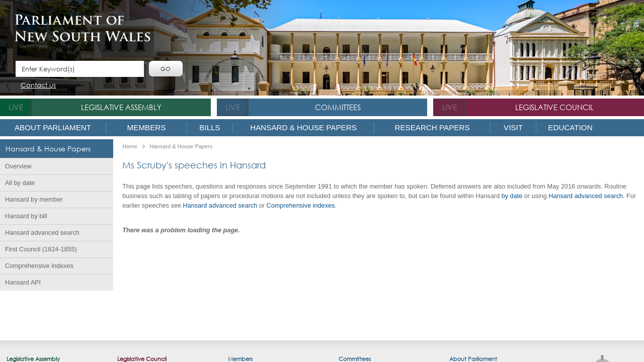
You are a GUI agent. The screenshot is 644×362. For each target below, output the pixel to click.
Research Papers (432, 127)
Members (147, 127)
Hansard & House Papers (303, 127)
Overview (18, 166)
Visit (513, 127)
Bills (210, 127)
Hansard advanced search (42, 233)
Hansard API (23, 283)
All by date (20, 183)
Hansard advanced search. (586, 196)
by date (512, 196)
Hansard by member (34, 200)
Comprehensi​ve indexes (301, 206)
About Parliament (53, 127)
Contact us (38, 86)
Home (130, 147)
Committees (338, 107)
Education (570, 127)
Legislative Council (554, 107)
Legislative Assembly (121, 107)
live (16, 107)
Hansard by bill (26, 216)
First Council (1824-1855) (41, 249)
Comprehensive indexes (39, 266)
